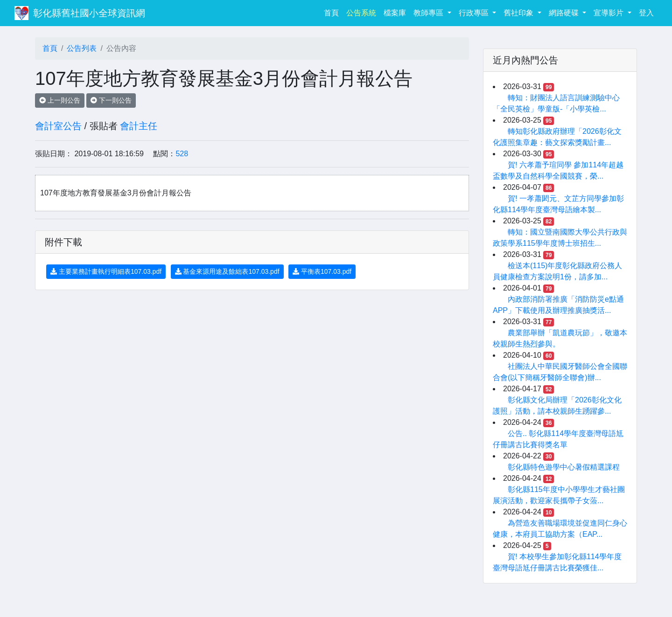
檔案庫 (395, 13)
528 (182, 154)
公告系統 (361, 13)
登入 (646, 13)
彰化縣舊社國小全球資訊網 (89, 13)
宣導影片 (609, 13)
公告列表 (82, 48)
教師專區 (429, 13)
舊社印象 (519, 13)
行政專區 (475, 13)
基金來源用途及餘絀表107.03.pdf (227, 271)
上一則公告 (60, 100)
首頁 (333, 12)
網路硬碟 (565, 13)
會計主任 (139, 126)
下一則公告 (111, 100)
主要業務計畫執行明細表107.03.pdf (106, 271)
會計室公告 (58, 126)
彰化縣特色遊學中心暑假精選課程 (564, 467)
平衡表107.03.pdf (322, 271)
